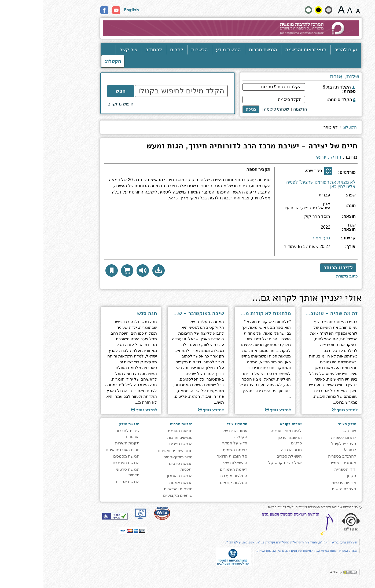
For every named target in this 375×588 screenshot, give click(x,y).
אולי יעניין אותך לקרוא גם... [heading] (263, 299)
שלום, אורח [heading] (301, 77)
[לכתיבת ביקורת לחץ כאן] (303, 276)
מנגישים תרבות (137, 437)
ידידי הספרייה (302, 469)
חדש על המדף (191, 443)
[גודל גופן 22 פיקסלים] (298, 10)
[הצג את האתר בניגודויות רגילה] (265, 10)
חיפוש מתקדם (77, 104)
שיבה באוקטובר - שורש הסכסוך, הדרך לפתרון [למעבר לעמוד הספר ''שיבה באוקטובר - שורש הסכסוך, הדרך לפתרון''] (154, 313)
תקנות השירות (84, 443)
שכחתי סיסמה (233, 109)
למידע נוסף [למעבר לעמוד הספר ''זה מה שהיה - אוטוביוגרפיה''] (301, 410)
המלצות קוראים (190, 482)
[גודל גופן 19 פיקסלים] (306, 10)
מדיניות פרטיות (300, 482)
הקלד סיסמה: (298, 100)
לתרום (133, 50)
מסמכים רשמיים (299, 463)
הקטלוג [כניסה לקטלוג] (69, 61)
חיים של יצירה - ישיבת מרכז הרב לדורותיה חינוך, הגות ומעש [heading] (208, 147)
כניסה (207, 109)
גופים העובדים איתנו (79, 450)
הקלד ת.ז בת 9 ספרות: (296, 89)
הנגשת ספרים (137, 444)
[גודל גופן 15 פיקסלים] (315, 10)
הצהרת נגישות (301, 489)
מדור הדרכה (248, 450)
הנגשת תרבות (220, 50)
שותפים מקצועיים (134, 495)
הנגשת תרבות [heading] (138, 424)
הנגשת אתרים (84, 482)
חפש (77, 91)
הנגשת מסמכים (83, 456)
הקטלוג (307, 127)
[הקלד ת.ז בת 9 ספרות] (230, 87)
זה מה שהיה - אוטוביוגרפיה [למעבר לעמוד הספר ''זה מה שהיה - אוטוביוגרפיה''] (288, 313)
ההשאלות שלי (192, 463)
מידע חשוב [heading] (304, 424)
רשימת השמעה (191, 450)
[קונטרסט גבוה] (275, 10)
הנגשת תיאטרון (136, 476)
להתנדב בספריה (299, 456)
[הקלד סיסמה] (230, 100)
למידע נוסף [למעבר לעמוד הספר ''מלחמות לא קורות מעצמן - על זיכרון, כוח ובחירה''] (234, 410)
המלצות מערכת (190, 476)
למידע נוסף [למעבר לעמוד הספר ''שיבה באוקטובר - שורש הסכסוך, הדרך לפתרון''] (167, 410)
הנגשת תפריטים (83, 463)
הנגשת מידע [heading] (86, 424)
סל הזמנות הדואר (189, 456)
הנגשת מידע (185, 50)
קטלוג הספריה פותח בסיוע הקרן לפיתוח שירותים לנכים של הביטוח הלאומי (263, 551)
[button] (115, 271)
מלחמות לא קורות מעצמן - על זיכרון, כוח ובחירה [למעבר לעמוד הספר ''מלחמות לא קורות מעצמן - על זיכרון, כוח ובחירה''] (221, 313)
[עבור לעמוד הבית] (188, 28)
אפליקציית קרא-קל (242, 463)
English (88, 10)
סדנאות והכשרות (135, 489)
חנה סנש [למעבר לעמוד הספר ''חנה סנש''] (104, 313)
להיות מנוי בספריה (243, 431)
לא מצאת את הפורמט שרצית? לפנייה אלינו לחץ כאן (277, 184)
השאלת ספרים (246, 456)
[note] (190, 556)
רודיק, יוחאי (285, 157)
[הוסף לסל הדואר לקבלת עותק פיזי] (84, 271)
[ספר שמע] (285, 171)
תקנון (308, 476)
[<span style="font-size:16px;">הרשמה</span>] (257, 109)
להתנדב (110, 50)
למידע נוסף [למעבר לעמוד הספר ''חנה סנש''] (101, 410)
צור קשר (85, 50)
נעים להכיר (302, 50)
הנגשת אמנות (137, 482)
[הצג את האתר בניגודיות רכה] (285, 10)
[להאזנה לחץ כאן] (99, 271)
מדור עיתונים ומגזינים (132, 450)
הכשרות (156, 50)
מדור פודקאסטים (135, 457)
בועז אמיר (278, 238)
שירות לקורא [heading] (247, 424)
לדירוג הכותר (295, 268)
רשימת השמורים (190, 469)
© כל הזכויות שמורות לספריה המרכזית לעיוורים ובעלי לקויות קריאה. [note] (271, 507)
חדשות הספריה (136, 431)
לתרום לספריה (300, 437)
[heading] (144, 172)
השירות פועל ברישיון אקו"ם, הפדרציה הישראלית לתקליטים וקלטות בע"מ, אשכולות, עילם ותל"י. (247, 542)
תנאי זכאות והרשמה (262, 50)
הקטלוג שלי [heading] (194, 424)
